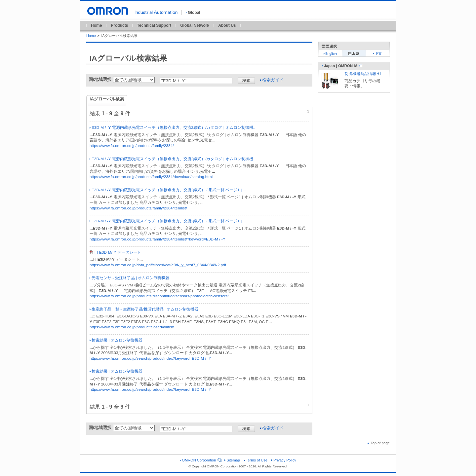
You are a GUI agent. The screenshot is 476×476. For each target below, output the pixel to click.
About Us (227, 25)
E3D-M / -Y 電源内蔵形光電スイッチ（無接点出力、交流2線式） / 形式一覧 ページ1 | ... (168, 190)
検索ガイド (272, 80)
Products (119, 25)
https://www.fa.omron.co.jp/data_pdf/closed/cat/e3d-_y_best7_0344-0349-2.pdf (158, 265)
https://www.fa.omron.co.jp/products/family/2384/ (132, 146)
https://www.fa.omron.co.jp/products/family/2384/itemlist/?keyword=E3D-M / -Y (158, 239)
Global (193, 13)
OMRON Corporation (200, 460)
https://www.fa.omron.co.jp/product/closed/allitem (132, 327)
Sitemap (232, 460)
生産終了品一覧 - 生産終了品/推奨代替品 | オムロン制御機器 (144, 309)
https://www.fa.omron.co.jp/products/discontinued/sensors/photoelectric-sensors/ (159, 296)
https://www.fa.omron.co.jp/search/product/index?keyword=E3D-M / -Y (150, 358)
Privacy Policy (284, 460)
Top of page (379, 443)
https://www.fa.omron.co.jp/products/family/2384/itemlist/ (138, 208)
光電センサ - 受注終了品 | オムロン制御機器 (130, 278)
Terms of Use (256, 460)
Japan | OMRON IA (342, 66)
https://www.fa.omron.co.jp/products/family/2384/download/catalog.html (151, 177)
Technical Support (154, 25)
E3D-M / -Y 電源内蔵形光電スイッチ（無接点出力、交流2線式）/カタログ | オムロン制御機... (173, 128)
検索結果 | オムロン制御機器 (116, 340)
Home (96, 25)
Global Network (195, 25)
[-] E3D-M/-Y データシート (115, 252)
